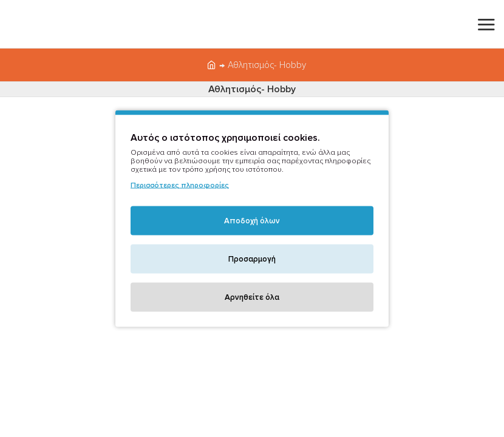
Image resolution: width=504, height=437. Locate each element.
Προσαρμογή (252, 259)
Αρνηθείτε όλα (252, 297)
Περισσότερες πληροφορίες (180, 185)
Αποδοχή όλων (252, 221)
